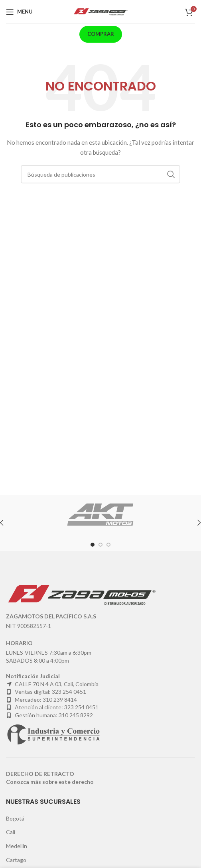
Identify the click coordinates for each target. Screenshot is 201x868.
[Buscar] (100, 174)
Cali (11, 832)
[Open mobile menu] (19, 12)
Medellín (17, 846)
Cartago (16, 860)
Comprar (101, 34)
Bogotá (15, 818)
